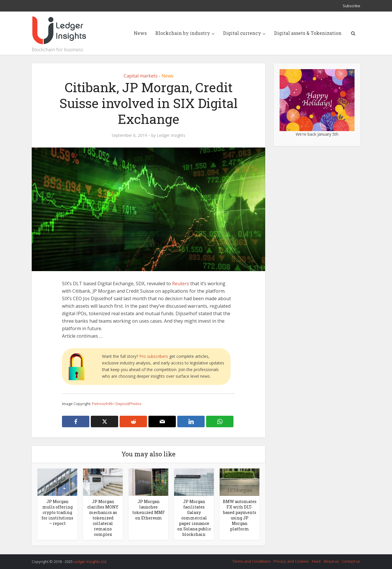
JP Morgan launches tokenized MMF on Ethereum (149, 510)
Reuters (181, 283)
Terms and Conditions (251, 561)
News (140, 33)
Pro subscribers (154, 356)
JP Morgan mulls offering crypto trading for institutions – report (57, 512)
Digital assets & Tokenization (308, 33)
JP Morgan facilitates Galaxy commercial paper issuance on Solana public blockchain (194, 518)
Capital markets (141, 76)
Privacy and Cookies (291, 561)
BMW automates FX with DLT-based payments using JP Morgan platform (240, 515)
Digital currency (242, 33)
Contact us (351, 561)
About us (331, 561)
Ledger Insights (171, 135)
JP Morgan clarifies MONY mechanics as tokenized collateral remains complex (103, 518)
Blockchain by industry (183, 33)
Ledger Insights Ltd (90, 562)
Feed (316, 561)
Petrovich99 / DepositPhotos (117, 404)
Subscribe (352, 6)
